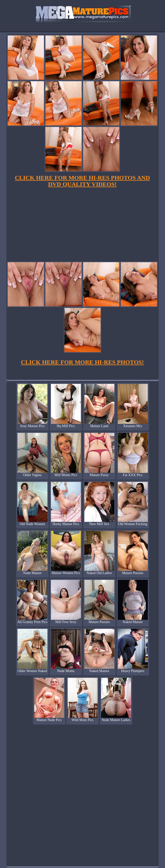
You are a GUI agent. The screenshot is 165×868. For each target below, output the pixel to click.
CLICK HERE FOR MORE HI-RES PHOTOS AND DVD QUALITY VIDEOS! (82, 181)
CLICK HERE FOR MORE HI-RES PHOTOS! (82, 362)
